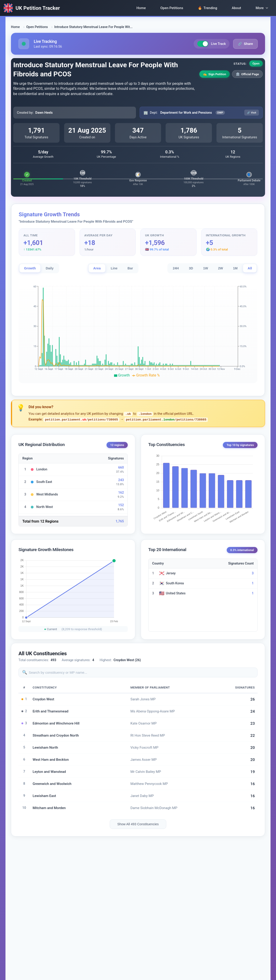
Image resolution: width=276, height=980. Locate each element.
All (250, 268)
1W (206, 268)
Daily (49, 268)
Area (97, 268)
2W (221, 268)
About (236, 8)
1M (235, 268)
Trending (207, 8)
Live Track (212, 44)
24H (176, 268)
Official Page (247, 74)
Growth (30, 268)
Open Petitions (172, 8)
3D (191, 268)
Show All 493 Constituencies (138, 824)
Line (114, 268)
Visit (252, 113)
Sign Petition (215, 74)
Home (141, 8)
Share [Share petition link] (245, 44)
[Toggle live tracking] (203, 44)
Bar (130, 268)
